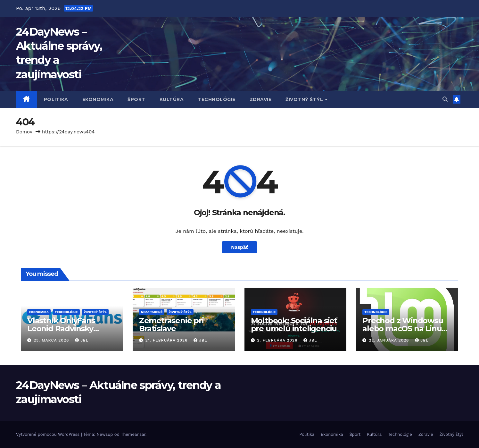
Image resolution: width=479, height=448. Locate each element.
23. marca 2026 (52, 340)
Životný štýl (305, 99)
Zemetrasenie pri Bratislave (171, 325)
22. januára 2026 (390, 340)
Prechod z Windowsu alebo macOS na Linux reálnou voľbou (404, 329)
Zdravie (261, 99)
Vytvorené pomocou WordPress (49, 434)
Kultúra (172, 99)
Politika (56, 99)
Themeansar (133, 434)
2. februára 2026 (278, 340)
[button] (445, 99)
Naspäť (240, 247)
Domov (24, 132)
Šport (136, 99)
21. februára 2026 (167, 340)
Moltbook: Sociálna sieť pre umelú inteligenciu (294, 325)
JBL (82, 340)
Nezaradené (152, 312)
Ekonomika (98, 99)
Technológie (217, 99)
